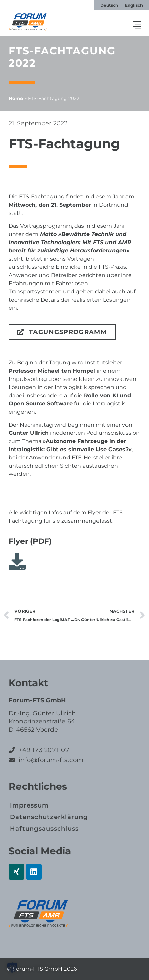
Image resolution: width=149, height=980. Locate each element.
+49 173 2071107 (44, 750)
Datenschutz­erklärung (49, 817)
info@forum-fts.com (50, 760)
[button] (137, 26)
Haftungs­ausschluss (44, 829)
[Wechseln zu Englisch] (134, 5)
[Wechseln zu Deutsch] (109, 5)
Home (16, 98)
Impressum (29, 805)
